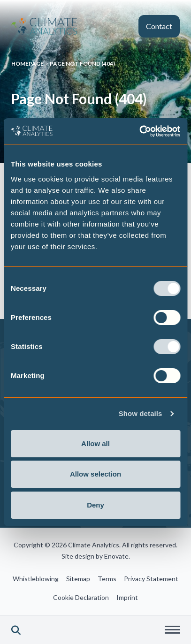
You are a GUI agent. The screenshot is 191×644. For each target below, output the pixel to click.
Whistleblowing (36, 579)
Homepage (27, 64)
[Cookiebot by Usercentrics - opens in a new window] (139, 131)
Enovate (116, 556)
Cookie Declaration (81, 597)
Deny (95, 505)
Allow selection (95, 474)
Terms (107, 579)
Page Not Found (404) (82, 64)
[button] (16, 630)
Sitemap (78, 579)
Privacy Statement (151, 579)
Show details (141, 413)
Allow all (95, 443)
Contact (159, 26)
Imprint (127, 597)
